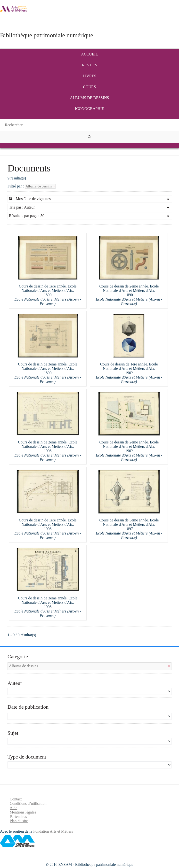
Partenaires (18, 817)
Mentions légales (23, 812)
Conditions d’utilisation (28, 803)
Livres (89, 76)
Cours (89, 87)
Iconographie (89, 109)
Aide (13, 808)
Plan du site (19, 821)
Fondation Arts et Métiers (53, 831)
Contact (16, 799)
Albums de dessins (90, 98)
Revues (89, 65)
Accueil (89, 54)
